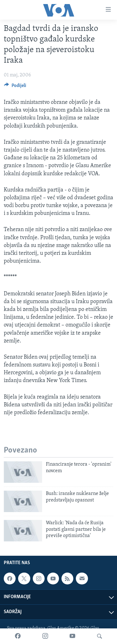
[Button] (15, 87)
